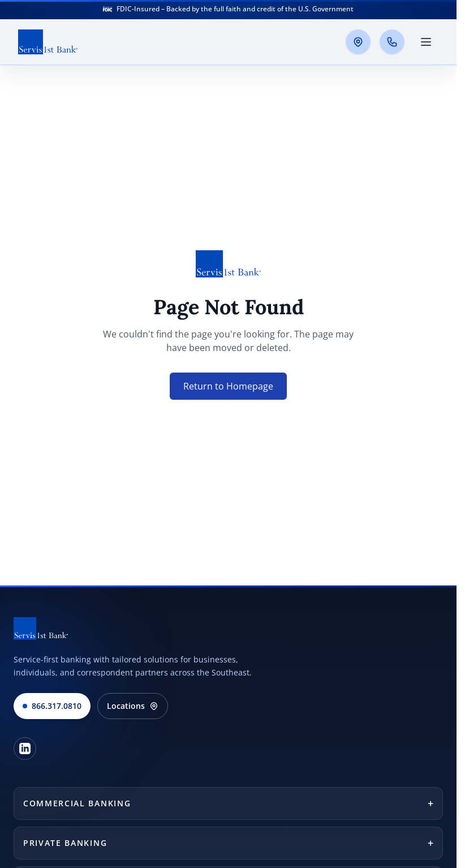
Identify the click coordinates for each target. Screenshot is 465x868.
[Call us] (392, 42)
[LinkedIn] (25, 749)
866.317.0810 (52, 706)
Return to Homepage (228, 386)
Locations (133, 706)
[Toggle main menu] (426, 42)
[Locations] (358, 42)
